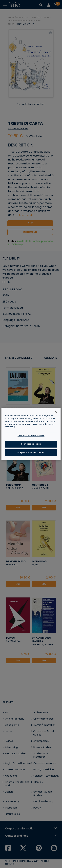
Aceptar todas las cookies (31, 453)
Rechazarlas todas (31, 444)
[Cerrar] (56, 412)
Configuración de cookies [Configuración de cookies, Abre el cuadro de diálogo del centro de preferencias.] (31, 436)
